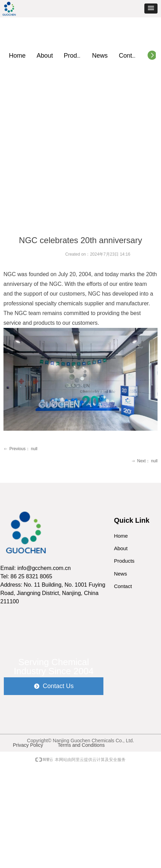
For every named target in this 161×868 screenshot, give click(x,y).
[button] (151, 9)
